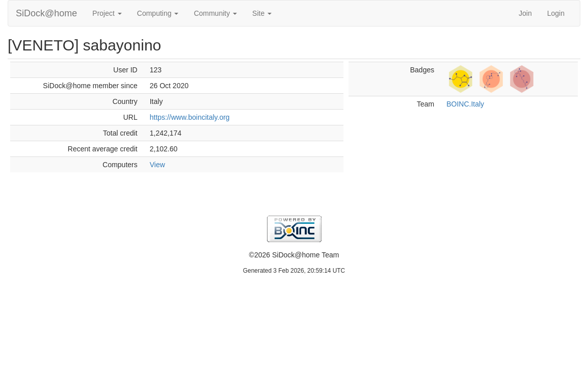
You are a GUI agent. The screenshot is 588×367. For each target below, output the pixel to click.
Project (107, 13)
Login (556, 13)
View (157, 165)
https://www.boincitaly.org (190, 117)
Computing (158, 13)
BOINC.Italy (465, 104)
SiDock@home (46, 13)
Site (262, 13)
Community (215, 13)
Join (525, 13)
